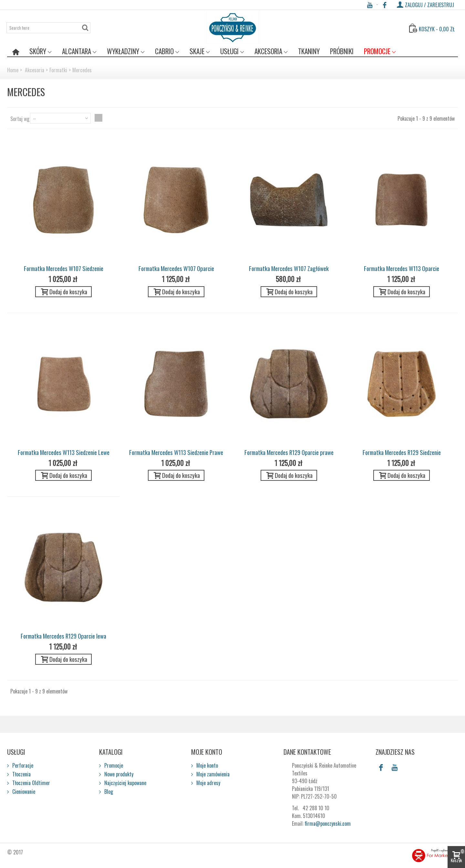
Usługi (229, 51)
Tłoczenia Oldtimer (31, 783)
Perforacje (22, 765)
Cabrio (164, 51)
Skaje (197, 51)
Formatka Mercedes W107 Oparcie (176, 268)
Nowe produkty (118, 774)
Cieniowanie (23, 792)
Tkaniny (309, 51)
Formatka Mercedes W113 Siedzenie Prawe (176, 452)
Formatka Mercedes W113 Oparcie (402, 268)
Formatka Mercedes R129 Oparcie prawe (289, 452)
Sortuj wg (20, 119)
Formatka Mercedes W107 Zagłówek (289, 268)
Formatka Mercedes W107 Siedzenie (64, 268)
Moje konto (207, 765)
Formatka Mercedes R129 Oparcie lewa (63, 636)
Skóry (38, 51)
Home (13, 70)
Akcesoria (268, 51)
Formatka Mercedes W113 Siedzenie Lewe (64, 452)
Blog (108, 792)
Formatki (58, 70)
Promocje (377, 51)
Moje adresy (208, 783)
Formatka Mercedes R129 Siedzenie (402, 452)
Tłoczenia (21, 774)
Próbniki (342, 51)
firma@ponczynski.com (328, 823)
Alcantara (77, 51)
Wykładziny (123, 51)
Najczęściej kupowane (125, 783)
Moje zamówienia (212, 774)
